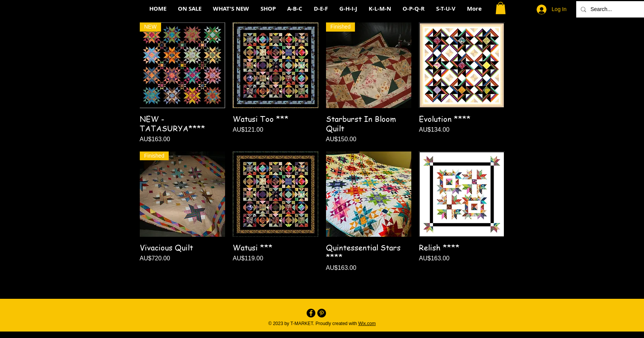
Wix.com (367, 324)
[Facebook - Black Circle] (311, 313)
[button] (501, 8)
